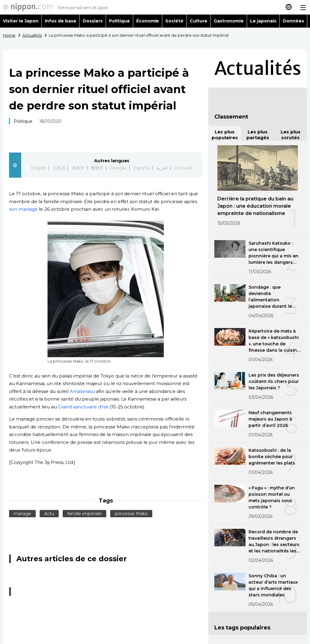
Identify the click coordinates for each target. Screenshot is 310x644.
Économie (148, 21)
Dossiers (93, 21)
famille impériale (84, 514)
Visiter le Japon (21, 21)
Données (293, 21)
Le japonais (263, 21)
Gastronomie (229, 21)
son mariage (23, 209)
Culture (199, 21)
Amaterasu (82, 391)
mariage (22, 514)
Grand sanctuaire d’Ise (83, 407)
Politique (119, 21)
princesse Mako (131, 514)
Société (174, 21)
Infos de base (61, 21)
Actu (49, 514)
